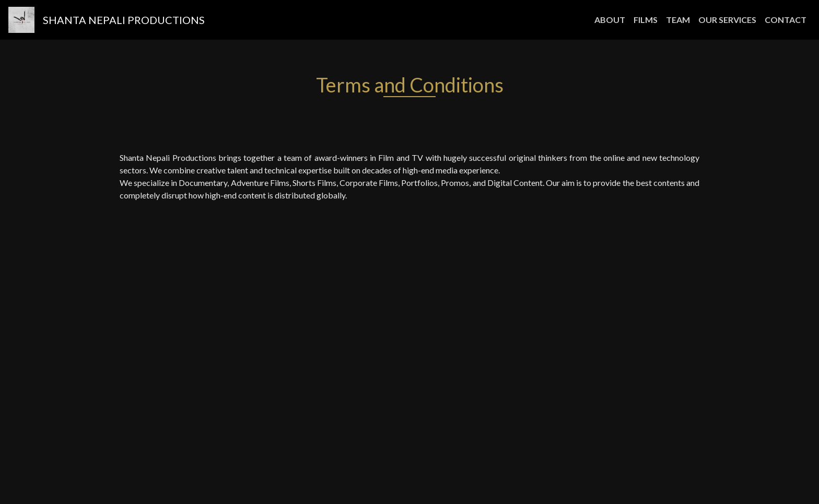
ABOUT (612, 19)
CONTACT (786, 20)
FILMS (646, 20)
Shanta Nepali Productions (124, 20)
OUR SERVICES (727, 20)
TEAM (678, 20)
